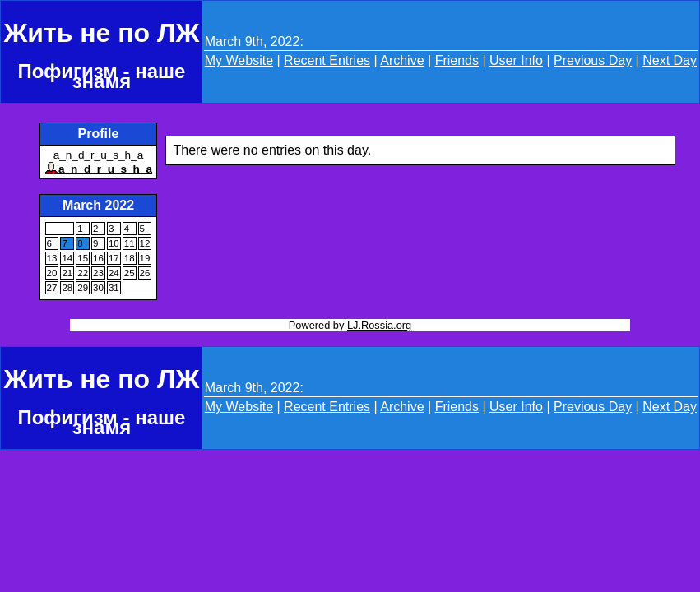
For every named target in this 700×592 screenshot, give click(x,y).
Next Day (670, 60)
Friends (457, 60)
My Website (239, 60)
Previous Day (593, 60)
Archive (402, 60)
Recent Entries (327, 60)
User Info (516, 60)
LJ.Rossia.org (379, 325)
